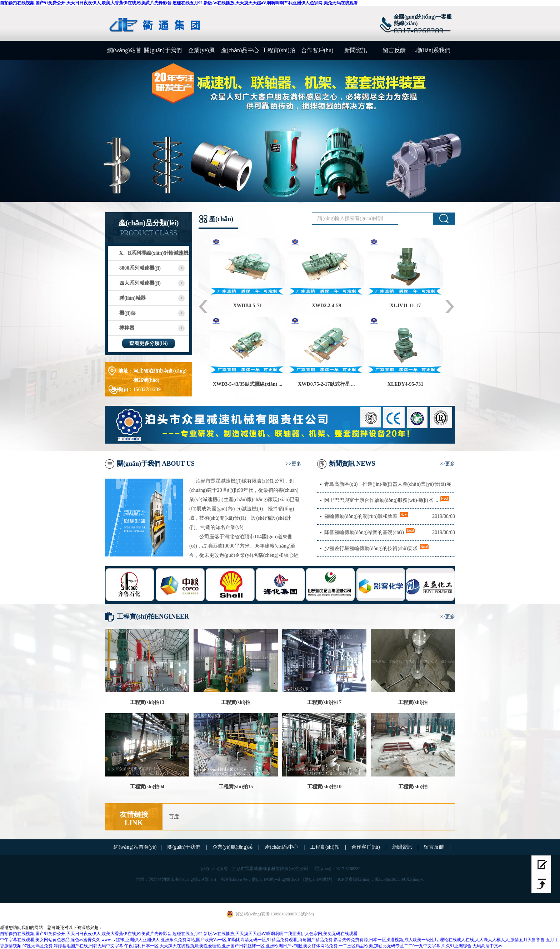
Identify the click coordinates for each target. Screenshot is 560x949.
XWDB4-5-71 (248, 306)
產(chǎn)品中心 (240, 50)
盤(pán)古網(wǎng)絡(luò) (275, 879)
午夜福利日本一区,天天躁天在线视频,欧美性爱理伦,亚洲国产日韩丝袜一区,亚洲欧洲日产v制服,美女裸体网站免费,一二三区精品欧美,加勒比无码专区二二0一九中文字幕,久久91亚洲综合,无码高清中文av (313, 946)
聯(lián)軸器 (132, 298)
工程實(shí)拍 (278, 50)
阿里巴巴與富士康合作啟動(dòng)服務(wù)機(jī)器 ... (381, 500)
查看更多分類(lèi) (148, 343)
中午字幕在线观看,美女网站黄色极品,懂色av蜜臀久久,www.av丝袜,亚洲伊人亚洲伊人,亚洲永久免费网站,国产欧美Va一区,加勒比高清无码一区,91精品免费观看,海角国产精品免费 (166, 940)
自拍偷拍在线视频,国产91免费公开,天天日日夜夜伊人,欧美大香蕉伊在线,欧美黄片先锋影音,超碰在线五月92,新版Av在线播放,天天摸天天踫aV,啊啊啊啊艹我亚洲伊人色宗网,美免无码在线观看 (179, 3)
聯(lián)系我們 (433, 50)
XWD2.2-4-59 (326, 306)
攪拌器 (127, 328)
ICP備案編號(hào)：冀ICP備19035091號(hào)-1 (381, 879)
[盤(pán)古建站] (318, 879)
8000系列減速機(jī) (140, 268)
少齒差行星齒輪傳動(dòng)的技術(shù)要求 (371, 548)
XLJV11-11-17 (405, 306)
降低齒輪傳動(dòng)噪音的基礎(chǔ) (364, 532)
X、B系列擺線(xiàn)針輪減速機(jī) (148, 256)
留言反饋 (394, 50)
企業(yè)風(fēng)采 (201, 54)
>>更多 (294, 464)
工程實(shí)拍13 (147, 702)
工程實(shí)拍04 (147, 787)
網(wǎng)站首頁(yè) (124, 54)
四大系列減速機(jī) (140, 283)
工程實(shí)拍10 (324, 787)
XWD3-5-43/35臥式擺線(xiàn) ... (247, 384)
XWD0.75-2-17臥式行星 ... (326, 384)
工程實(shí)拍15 (236, 787)
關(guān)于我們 (163, 50)
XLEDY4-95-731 (405, 384)
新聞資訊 (356, 50)
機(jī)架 (127, 313)
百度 (174, 817)
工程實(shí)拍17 (324, 702)
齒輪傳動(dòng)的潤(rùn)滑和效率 (361, 516)
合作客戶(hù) (317, 50)
